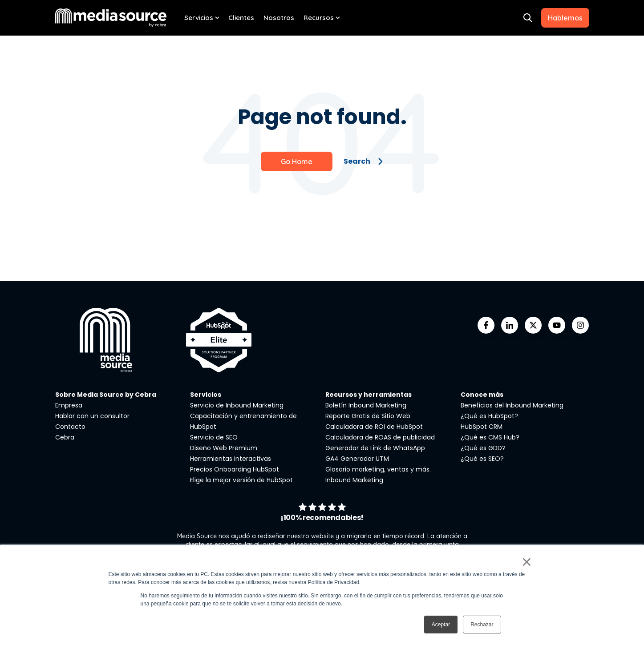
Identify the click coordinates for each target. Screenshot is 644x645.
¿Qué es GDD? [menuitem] (483, 448)
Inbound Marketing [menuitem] (354, 480)
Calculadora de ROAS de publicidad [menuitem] (380, 437)
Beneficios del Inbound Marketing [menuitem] (512, 405)
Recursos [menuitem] (319, 18)
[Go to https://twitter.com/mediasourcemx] (533, 325)
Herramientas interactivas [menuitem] (231, 459)
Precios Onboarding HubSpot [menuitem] (235, 469)
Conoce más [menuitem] (482, 395)
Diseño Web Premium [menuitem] (224, 448)
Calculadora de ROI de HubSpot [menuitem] (374, 427)
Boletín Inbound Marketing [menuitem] (366, 405)
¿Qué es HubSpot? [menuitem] (489, 416)
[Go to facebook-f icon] (486, 325)
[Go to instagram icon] (580, 325)
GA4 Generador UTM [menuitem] (357, 459)
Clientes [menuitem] (241, 18)
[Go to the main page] (111, 18)
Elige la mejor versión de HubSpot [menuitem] (241, 480)
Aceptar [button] (441, 625)
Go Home (297, 161)
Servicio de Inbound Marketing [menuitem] (237, 405)
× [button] (527, 562)
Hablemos (565, 18)
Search (363, 161)
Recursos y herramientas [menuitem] (369, 395)
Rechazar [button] (482, 625)
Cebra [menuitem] (65, 437)
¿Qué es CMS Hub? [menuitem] (490, 437)
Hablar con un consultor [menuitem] (92, 416)
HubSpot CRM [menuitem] (482, 427)
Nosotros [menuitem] (279, 18)
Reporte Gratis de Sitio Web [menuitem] (368, 416)
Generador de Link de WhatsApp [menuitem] (375, 448)
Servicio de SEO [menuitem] (214, 437)
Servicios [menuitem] (199, 18)
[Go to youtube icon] (557, 325)
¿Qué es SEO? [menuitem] (482, 459)
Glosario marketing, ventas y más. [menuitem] (378, 469)
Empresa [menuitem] (69, 405)
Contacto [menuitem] (70, 427)
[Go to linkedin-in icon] (510, 325)
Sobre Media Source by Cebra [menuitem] (106, 395)
